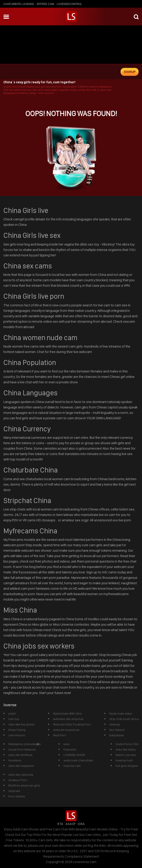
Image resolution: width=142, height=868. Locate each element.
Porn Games (17, 796)
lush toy (14, 719)
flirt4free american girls (24, 785)
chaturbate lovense (19, 4)
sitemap (115, 724)
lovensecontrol (69, 4)
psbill (12, 713)
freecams (70, 749)
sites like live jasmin (22, 724)
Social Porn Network (22, 749)
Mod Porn (60, 735)
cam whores (17, 735)
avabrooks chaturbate (78, 760)
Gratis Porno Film (127, 744)
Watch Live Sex (126, 755)
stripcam (14, 791)
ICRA (81, 824)
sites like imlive (126, 749)
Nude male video (121, 713)
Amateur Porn (18, 780)
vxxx (66, 744)
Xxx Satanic (117, 730)
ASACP (70, 824)
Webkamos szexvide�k (24, 744)
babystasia (116, 735)
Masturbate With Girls (67, 713)
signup (130, 72)
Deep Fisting (17, 730)
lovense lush (124, 760)
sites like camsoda (21, 775)
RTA (60, 824)
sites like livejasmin (21, 766)
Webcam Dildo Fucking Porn (72, 724)
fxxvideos (15, 760)
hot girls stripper (127, 766)
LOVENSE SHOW (74, 755)
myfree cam (45, 4)
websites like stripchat (68, 719)
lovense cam (72, 766)
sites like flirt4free (20, 755)
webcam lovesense (66, 730)
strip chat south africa (124, 719)
